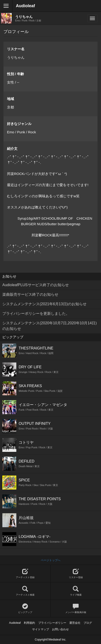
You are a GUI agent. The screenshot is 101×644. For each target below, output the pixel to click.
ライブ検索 (76, 591)
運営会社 (75, 623)
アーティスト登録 (25, 574)
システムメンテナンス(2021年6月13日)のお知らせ (44, 304)
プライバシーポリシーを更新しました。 (36, 314)
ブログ (88, 623)
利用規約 (29, 623)
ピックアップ (25, 609)
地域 (10, 99)
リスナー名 (16, 49)
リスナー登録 (76, 574)
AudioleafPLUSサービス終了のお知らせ (36, 285)
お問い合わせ (60, 629)
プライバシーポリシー (52, 623)
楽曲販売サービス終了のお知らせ (30, 294)
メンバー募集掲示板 (76, 609)
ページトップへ (51, 560)
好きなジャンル (19, 124)
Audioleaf (25, 6)
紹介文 (12, 149)
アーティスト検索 (25, 591)
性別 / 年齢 (16, 74)
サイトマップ (41, 629)
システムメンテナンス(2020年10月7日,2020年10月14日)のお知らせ (50, 326)
